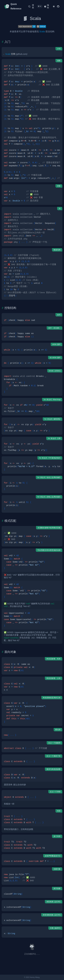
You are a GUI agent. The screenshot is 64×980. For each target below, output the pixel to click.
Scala (42, 32)
